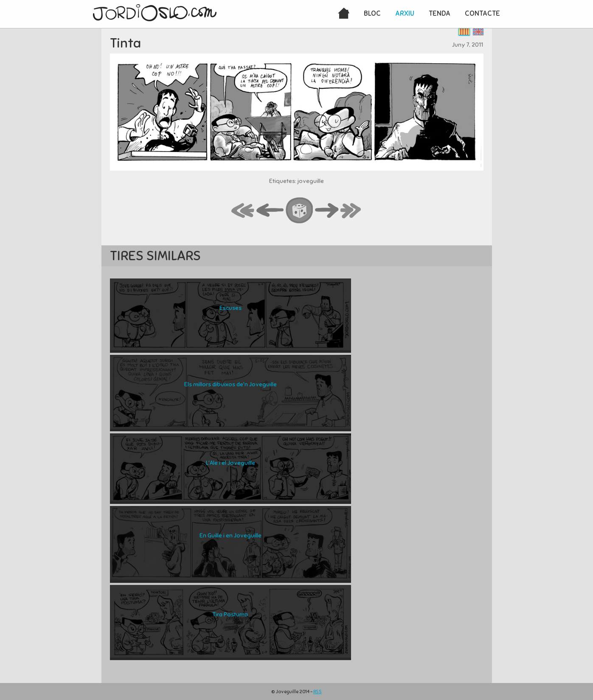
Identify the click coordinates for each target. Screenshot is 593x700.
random (300, 211)
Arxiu (405, 13)
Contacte (482, 13)
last (351, 211)
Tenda (440, 13)
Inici (344, 14)
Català (464, 32)
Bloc (372, 13)
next (327, 211)
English (478, 32)
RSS (318, 692)
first (243, 211)
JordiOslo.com (155, 13)
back (270, 211)
